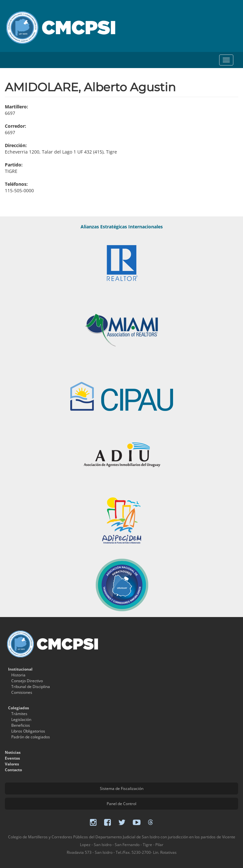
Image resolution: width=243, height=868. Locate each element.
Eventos (12, 758)
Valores (12, 764)
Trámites (19, 714)
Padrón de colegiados (31, 737)
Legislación (21, 719)
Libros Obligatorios (28, 731)
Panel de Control (121, 804)
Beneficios (21, 725)
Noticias (13, 752)
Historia (18, 675)
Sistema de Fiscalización (122, 788)
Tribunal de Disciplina (31, 687)
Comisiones (22, 692)
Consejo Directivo (27, 681)
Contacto (13, 770)
